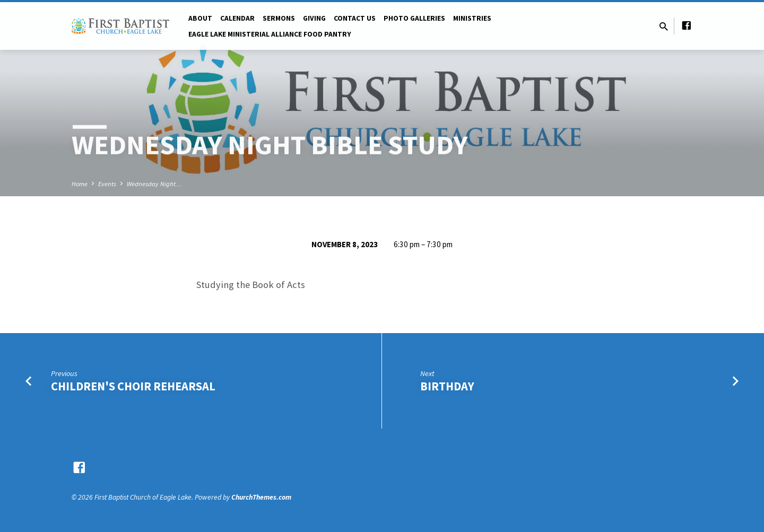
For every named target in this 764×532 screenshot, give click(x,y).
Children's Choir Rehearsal (133, 386)
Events (107, 184)
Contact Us (355, 18)
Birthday (447, 386)
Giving (314, 18)
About (200, 18)
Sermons (279, 18)
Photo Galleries (414, 18)
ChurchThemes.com (261, 497)
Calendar (237, 18)
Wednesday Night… (154, 184)
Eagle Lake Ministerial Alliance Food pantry (270, 34)
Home (80, 184)
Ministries (472, 18)
